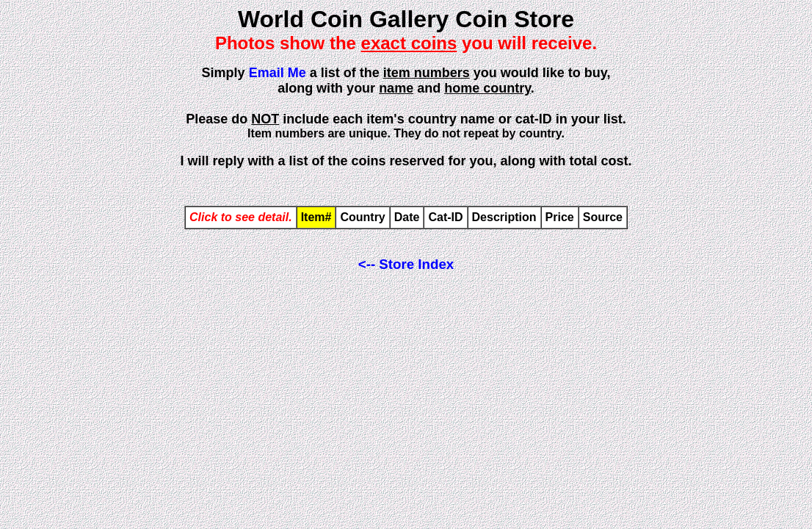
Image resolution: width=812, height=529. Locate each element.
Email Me (278, 73)
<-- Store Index (406, 264)
